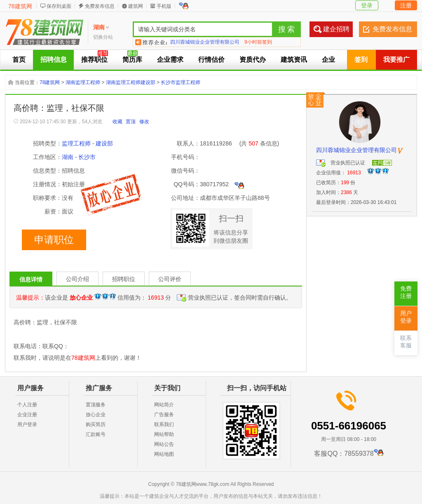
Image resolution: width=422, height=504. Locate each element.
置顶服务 (96, 405)
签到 (361, 60)
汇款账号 (96, 434)
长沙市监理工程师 (181, 82)
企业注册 (27, 415)
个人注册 (27, 405)
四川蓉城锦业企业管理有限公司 (205, 42)
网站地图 (164, 454)
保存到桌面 (59, 6)
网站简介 (164, 405)
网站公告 (164, 444)
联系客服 (406, 342)
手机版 (164, 6)
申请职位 (54, 240)
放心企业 (96, 415)
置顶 (131, 122)
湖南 (68, 157)
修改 (144, 122)
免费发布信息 (100, 6)
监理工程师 (76, 143)
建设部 (104, 143)
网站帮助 (164, 434)
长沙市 (87, 157)
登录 (367, 5)
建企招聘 (336, 29)
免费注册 (406, 292)
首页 (19, 60)
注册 (406, 5)
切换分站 (103, 37)
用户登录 (27, 424)
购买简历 (96, 424)
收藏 (117, 122)
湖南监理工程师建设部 (131, 82)
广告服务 (164, 415)
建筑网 (136, 6)
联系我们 (164, 424)
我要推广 (396, 60)
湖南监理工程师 (83, 82)
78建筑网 (20, 6)
